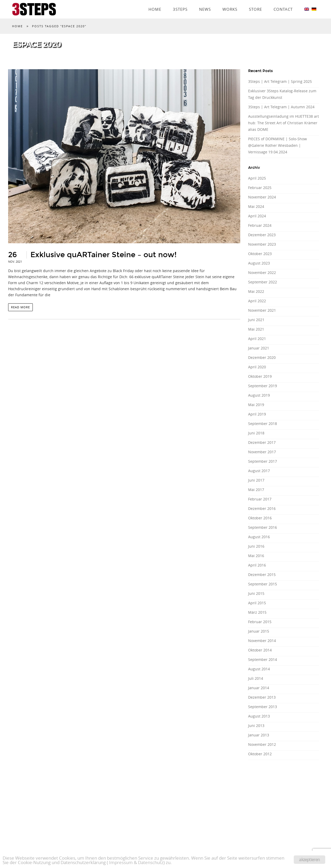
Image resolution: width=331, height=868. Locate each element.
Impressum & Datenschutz (136, 862)
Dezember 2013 (262, 697)
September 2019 (263, 386)
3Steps (180, 2)
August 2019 (259, 395)
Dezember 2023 (262, 235)
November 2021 (262, 310)
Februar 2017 (260, 499)
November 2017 (262, 452)
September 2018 (263, 424)
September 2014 (263, 659)
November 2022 (262, 273)
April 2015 (257, 603)
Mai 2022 (256, 291)
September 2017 (263, 461)
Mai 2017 (256, 490)
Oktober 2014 (260, 650)
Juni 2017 (256, 480)
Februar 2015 (260, 622)
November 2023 (262, 244)
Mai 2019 (256, 405)
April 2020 (257, 367)
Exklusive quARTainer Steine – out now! (103, 255)
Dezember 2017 (262, 442)
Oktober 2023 (260, 254)
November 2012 (262, 744)
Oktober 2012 (260, 754)
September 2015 (263, 584)
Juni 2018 (256, 433)
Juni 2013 (256, 726)
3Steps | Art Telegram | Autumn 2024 (281, 107)
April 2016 (257, 565)
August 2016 (259, 537)
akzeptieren (309, 860)
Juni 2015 (256, 593)
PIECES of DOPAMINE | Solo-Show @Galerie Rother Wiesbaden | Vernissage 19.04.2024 (277, 145)
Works (230, 2)
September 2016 (263, 527)
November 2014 (262, 641)
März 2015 (257, 612)
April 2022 (257, 301)
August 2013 (259, 716)
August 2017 (259, 471)
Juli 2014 (256, 678)
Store (255, 2)
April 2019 (257, 414)
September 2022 (263, 282)
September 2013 (263, 707)
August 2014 (259, 669)
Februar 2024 (260, 225)
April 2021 (257, 339)
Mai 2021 (256, 329)
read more (20, 307)
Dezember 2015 (262, 575)
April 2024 (257, 216)
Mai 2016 (256, 556)
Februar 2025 (260, 188)
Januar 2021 (259, 348)
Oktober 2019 (260, 376)
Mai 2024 (256, 206)
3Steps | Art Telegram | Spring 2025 (280, 81)
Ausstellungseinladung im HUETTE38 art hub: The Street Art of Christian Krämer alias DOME (284, 123)
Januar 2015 (259, 631)
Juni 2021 (256, 320)
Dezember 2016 (262, 508)
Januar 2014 (259, 688)
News (205, 2)
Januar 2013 (259, 735)
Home (155, 2)
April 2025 (257, 178)
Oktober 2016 (260, 518)
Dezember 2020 (262, 357)
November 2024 (262, 197)
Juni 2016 (256, 546)
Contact (283, 2)
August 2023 (259, 263)
